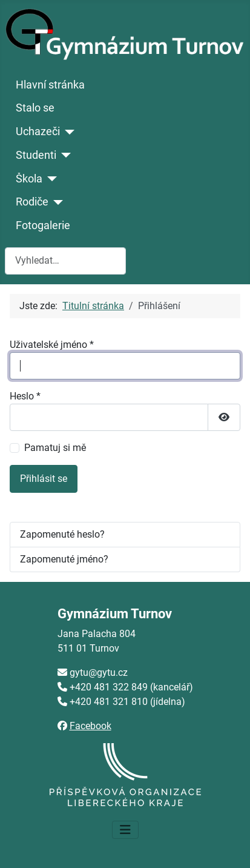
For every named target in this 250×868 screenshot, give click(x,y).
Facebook (90, 726)
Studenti (36, 155)
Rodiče (32, 202)
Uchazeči (38, 132)
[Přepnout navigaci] (125, 830)
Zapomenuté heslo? (62, 534)
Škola (29, 179)
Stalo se (35, 108)
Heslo (25, 396)
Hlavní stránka (50, 85)
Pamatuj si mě (55, 448)
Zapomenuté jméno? (64, 559)
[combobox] (65, 261)
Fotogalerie (43, 225)
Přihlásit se (44, 479)
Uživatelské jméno (52, 345)
